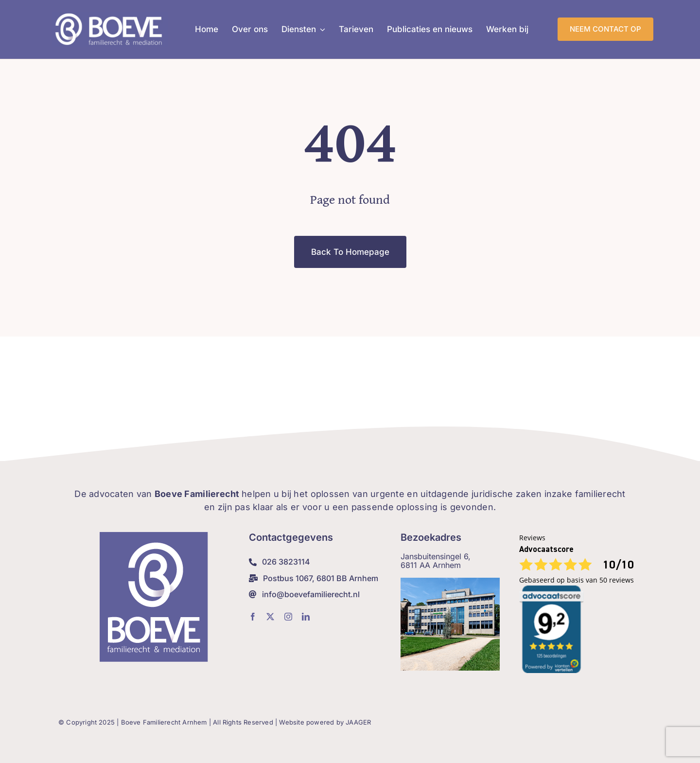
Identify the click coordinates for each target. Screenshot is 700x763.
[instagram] (288, 617)
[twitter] (270, 617)
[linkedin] (306, 617)
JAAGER (358, 722)
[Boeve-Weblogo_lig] (110, 16)
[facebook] (253, 617)
